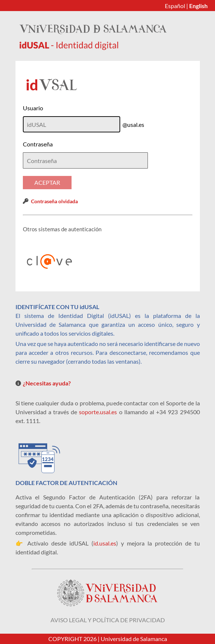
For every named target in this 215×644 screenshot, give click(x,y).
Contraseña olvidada (54, 201)
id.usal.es (105, 543)
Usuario (33, 108)
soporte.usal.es (98, 412)
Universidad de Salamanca (134, 639)
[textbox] (85, 160)
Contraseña (38, 144)
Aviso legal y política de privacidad (108, 620)
